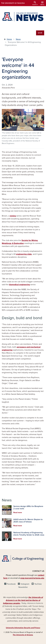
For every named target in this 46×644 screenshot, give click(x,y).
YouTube (38, 584)
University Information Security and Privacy (23, 628)
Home (9, 39)
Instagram (25, 584)
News (18, 39)
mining (13, 216)
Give (40, 33)
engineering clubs (24, 254)
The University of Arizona (23, 635)
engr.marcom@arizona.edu (32, 578)
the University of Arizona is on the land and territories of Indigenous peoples (23, 600)
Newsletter (23, 587)
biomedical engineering (19, 285)
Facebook (11, 584)
